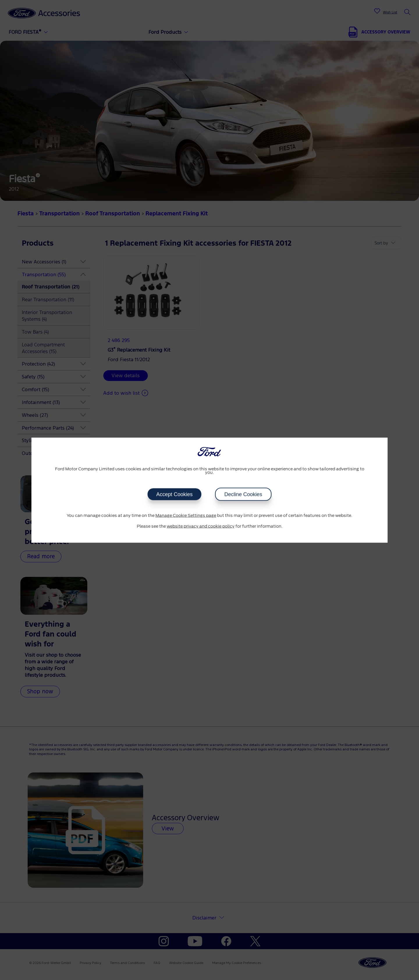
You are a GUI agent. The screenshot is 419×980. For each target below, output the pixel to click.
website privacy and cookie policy (201, 527)
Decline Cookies (243, 494)
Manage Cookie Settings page (186, 515)
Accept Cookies (174, 494)
